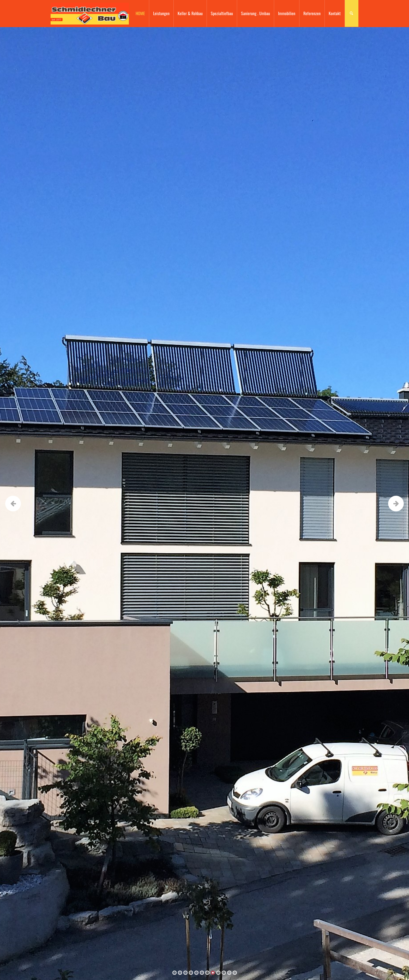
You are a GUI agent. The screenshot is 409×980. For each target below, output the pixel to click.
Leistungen (161, 13)
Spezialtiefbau (222, 13)
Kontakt (335, 13)
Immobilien (287, 13)
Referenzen (312, 13)
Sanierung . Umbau (255, 13)
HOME (140, 13)
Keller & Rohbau (190, 13)
